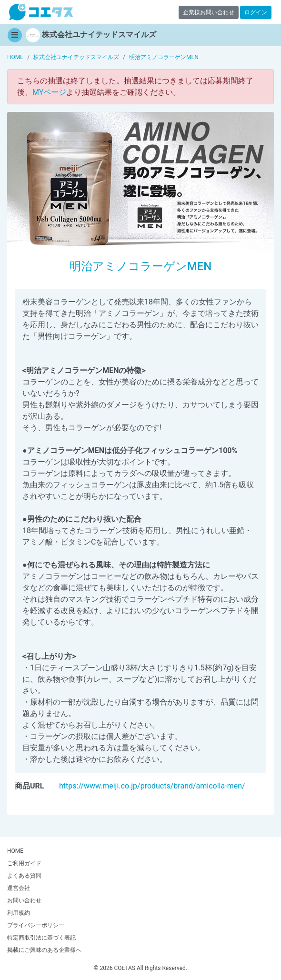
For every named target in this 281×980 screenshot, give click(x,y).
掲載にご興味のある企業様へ (44, 950)
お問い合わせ (24, 900)
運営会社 (19, 888)
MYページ (49, 92)
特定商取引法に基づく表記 (41, 938)
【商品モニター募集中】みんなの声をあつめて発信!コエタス (41, 12)
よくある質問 (24, 876)
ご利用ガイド (24, 863)
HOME (15, 851)
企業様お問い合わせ (209, 12)
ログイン (256, 12)
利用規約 (19, 913)
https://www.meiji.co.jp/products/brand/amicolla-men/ (152, 786)
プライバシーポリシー (36, 925)
